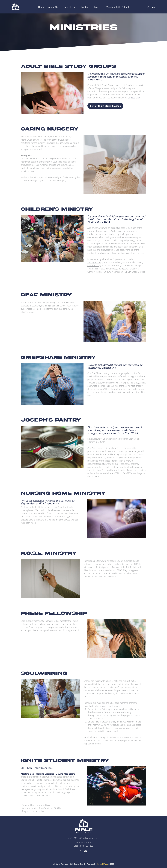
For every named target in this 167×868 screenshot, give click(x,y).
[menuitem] (41, 7)
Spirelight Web (102, 864)
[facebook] (148, 8)
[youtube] (153, 8)
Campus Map (134, 98)
